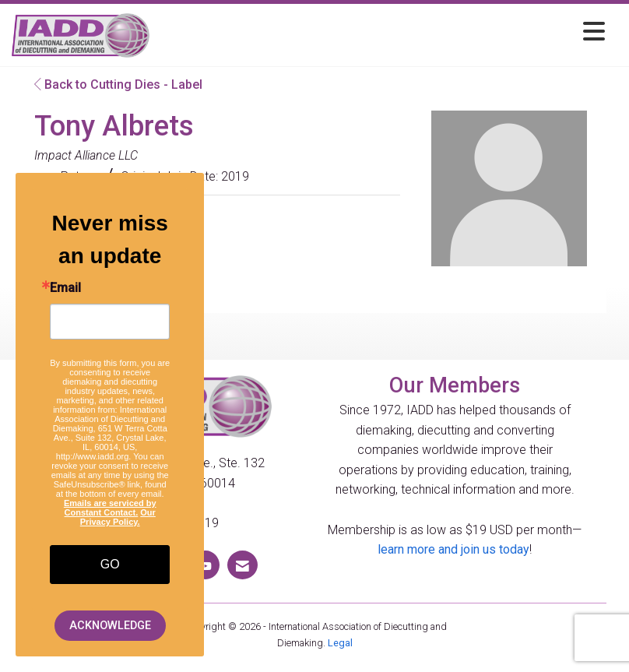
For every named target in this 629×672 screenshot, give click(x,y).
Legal (340, 643)
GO (110, 564)
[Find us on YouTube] (206, 565)
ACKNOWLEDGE (110, 626)
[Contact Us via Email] (242, 565)
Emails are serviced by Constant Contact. (110, 508)
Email (65, 288)
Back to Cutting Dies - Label (118, 84)
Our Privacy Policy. (118, 517)
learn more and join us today (453, 549)
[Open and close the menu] (381, 32)
